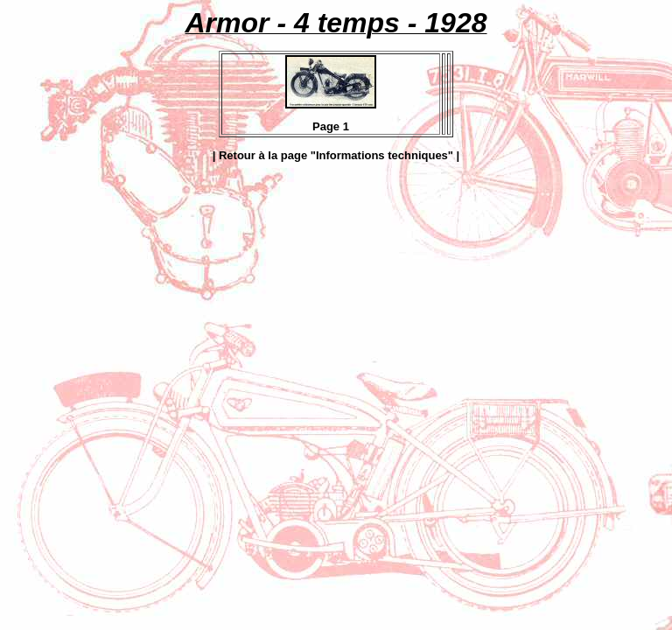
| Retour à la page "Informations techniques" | (336, 155)
